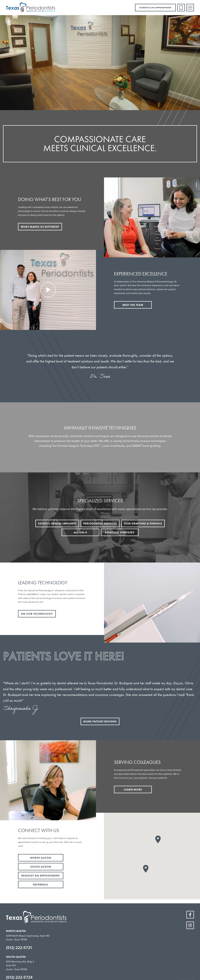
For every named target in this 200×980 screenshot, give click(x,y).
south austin (41, 867)
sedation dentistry (120, 532)
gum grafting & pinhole (143, 523)
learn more (133, 789)
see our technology (37, 614)
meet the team (133, 305)
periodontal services (100, 523)
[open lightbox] (48, 290)
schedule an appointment (155, 8)
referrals (41, 884)
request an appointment (41, 876)
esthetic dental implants (57, 523)
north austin (41, 858)
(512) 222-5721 (19, 948)
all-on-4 (80, 532)
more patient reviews (100, 721)
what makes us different (40, 227)
